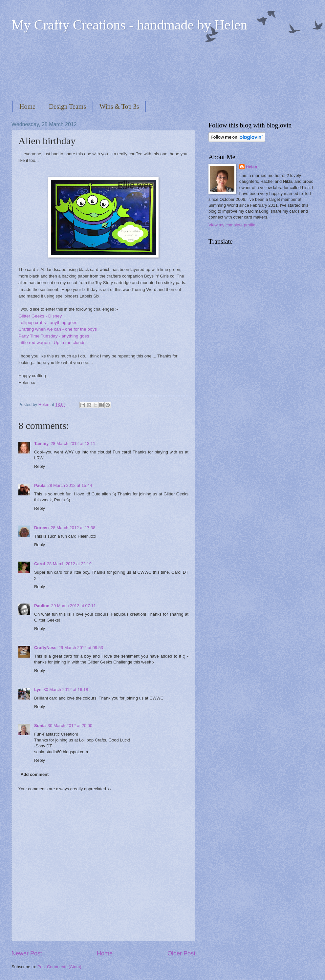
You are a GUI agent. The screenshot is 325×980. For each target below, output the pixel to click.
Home (27, 106)
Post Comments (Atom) (59, 967)
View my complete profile (232, 225)
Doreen (41, 528)
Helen (252, 167)
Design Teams (67, 106)
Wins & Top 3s (119, 106)
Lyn (38, 690)
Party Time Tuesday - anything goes (54, 336)
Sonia (40, 726)
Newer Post (27, 953)
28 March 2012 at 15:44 (70, 485)
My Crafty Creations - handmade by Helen (129, 25)
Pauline (42, 606)
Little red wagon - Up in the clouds (52, 343)
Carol (40, 564)
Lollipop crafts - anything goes (48, 323)
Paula (40, 485)
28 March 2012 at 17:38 (73, 528)
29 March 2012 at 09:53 (81, 648)
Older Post (181, 953)
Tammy (41, 443)
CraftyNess (45, 648)
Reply (40, 466)
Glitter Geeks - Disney (40, 316)
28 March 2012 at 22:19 (69, 564)
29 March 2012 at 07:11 (74, 606)
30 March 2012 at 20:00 (70, 726)
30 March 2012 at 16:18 (66, 690)
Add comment (34, 774)
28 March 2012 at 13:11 (73, 443)
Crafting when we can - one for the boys (58, 329)
